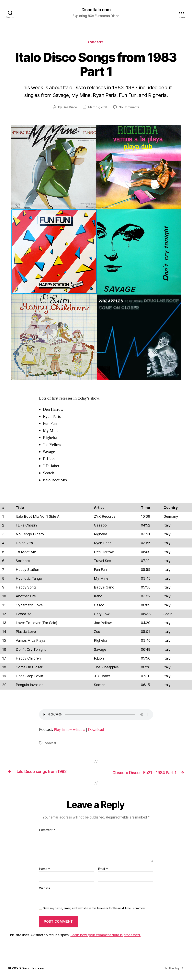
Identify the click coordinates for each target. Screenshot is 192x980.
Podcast (96, 43)
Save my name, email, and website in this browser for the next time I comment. (95, 909)
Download (99, 730)
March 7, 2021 (98, 108)
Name (45, 870)
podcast (51, 744)
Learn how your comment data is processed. (105, 936)
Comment (47, 831)
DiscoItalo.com (96, 10)
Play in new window (71, 730)
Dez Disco (69, 108)
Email (103, 870)
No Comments (130, 108)
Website (45, 889)
